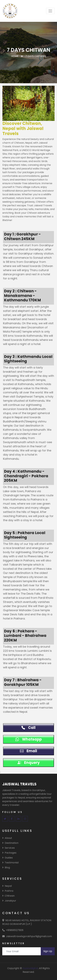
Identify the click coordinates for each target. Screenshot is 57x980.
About (7, 838)
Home (15, 56)
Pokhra (8, 891)
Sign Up (48, 951)
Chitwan (8, 896)
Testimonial (10, 863)
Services (9, 848)
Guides (8, 858)
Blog (6, 867)
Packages (9, 853)
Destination (10, 843)
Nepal (7, 886)
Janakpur (9, 901)
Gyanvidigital (30, 968)
